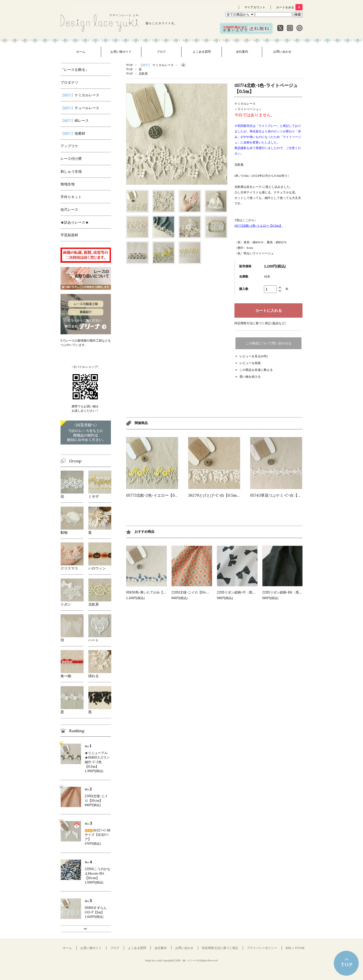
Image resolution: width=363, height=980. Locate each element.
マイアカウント (255, 7)
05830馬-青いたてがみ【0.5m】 (150, 592)
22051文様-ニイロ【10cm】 (192, 592)
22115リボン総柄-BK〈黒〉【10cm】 (290, 592)
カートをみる (289, 7)
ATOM (299, 948)
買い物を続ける (250, 377)
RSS (288, 948)
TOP (129, 65)
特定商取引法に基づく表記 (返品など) (260, 323)
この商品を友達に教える (256, 370)
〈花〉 (183, 65)
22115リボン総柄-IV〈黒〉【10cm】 (244, 592)
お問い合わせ (282, 52)
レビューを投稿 (250, 363)
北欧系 (143, 73)
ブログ (161, 52)
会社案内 (242, 52)
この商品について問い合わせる (268, 343)
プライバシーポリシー (262, 948)
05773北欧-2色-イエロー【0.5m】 (156, 495)
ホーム (81, 52)
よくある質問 (202, 52)
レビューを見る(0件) (254, 356)
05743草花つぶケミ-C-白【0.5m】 (280, 495)
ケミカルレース (156, 65)
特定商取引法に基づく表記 (220, 948)
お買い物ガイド (121, 52)
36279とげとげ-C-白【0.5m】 (214, 495)
